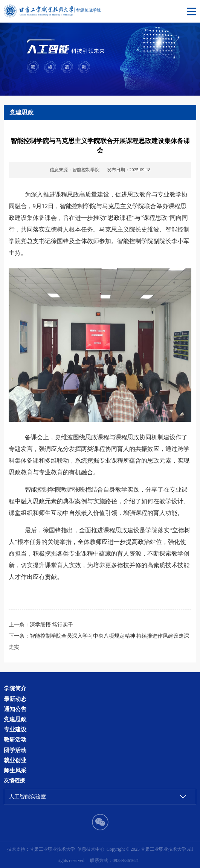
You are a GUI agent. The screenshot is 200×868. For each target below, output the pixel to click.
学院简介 (15, 688)
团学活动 (15, 750)
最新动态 (15, 699)
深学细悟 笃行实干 (51, 625)
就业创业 (15, 760)
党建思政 (15, 719)
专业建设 (15, 729)
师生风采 (15, 770)
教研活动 (15, 739)
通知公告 (15, 709)
